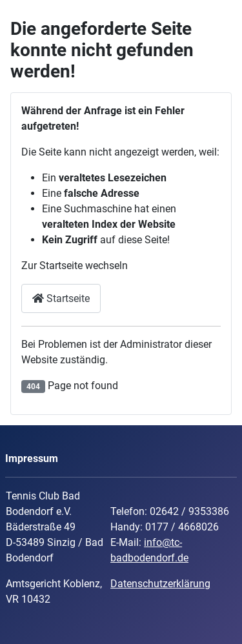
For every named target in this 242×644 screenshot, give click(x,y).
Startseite (61, 298)
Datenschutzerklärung (160, 584)
